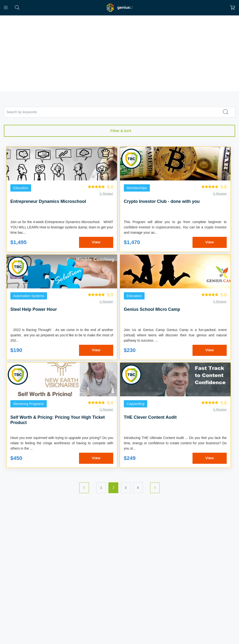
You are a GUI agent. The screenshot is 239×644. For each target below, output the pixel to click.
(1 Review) (106, 194)
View (96, 242)
